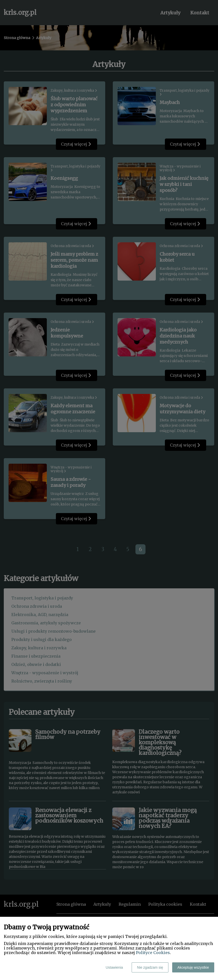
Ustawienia (114, 967)
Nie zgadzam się (150, 967)
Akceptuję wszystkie (193, 967)
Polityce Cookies (153, 953)
